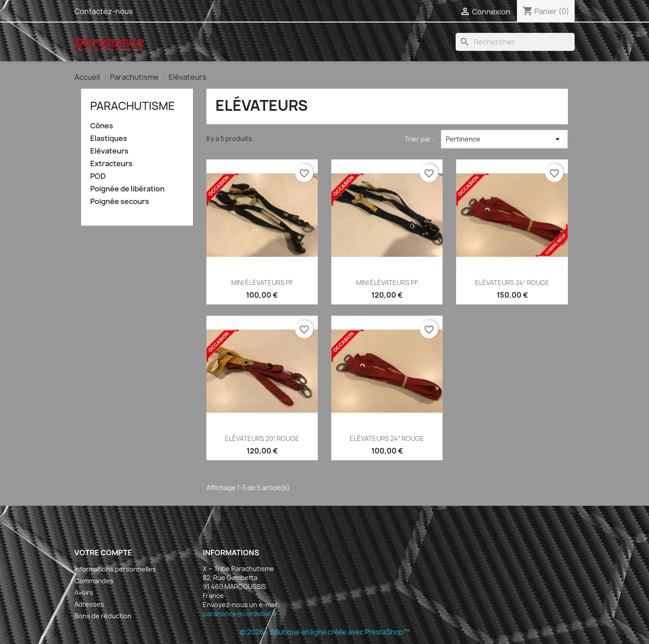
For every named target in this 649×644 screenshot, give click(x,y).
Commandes (94, 581)
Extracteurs (111, 164)
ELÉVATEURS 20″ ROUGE (262, 438)
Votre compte (103, 553)
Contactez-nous (104, 11)
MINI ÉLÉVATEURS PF (262, 283)
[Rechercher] (515, 42)
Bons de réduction (103, 616)
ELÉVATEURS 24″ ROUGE (512, 283)
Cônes (102, 126)
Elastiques (109, 138)
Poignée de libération (127, 189)
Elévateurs (109, 151)
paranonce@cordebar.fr (240, 614)
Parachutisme (133, 106)
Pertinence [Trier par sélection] (504, 139)
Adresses (89, 604)
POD (98, 176)
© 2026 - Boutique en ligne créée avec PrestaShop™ (325, 632)
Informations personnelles (115, 569)
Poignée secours (120, 202)
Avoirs (84, 592)
